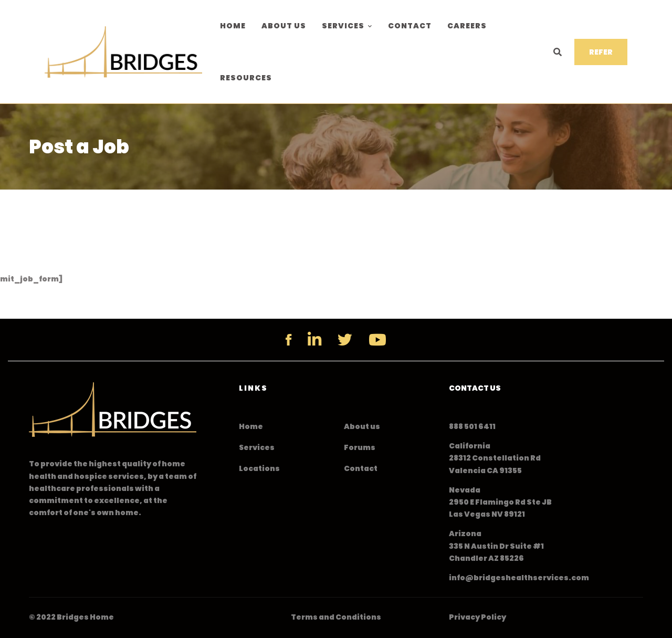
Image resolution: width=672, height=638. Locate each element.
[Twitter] (345, 340)
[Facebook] (288, 340)
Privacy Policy (477, 617)
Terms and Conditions (336, 617)
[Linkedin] (314, 340)
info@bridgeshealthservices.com (519, 578)
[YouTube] (377, 340)
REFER (601, 52)
